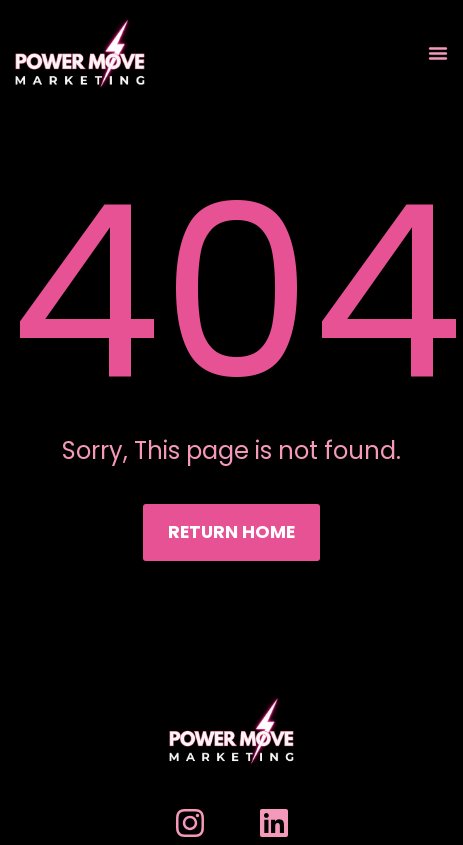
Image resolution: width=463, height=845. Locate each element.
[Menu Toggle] (438, 53)
